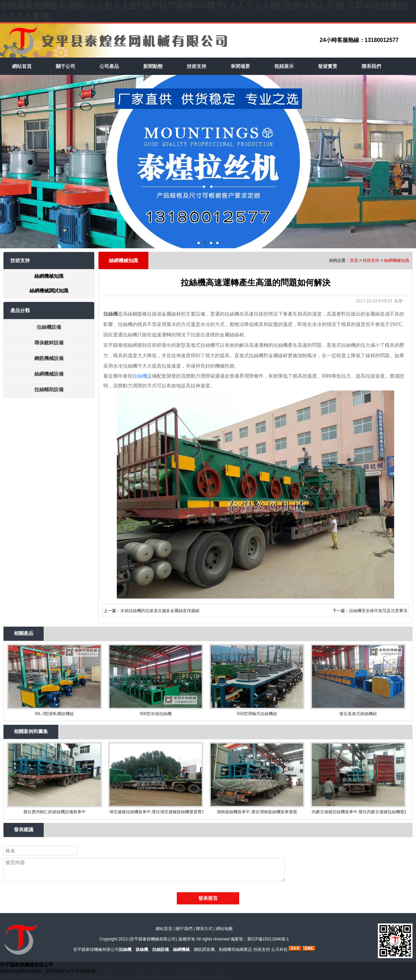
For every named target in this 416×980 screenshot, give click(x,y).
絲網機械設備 (49, 374)
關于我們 (184, 929)
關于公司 (66, 66)
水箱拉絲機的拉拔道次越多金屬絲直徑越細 (160, 611)
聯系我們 (371, 66)
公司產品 (109, 66)
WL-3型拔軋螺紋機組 (55, 714)
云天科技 (279, 949)
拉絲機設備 (49, 327)
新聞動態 (153, 66)
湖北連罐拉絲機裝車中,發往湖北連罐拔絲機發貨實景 (156, 812)
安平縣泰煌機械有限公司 (153, 939)
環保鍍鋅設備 (49, 343)
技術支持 (197, 66)
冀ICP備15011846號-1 (268, 939)
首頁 (354, 260)
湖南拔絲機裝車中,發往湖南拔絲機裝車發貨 (257, 812)
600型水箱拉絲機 (156, 714)
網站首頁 (22, 66)
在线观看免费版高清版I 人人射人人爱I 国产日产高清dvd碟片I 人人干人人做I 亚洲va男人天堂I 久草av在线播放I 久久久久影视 (115, 977)
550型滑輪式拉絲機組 (257, 714)
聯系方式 (204, 929)
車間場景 (240, 66)
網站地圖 (224, 929)
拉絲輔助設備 (49, 389)
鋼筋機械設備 (49, 358)
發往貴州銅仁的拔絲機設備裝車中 (54, 812)
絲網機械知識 (49, 276)
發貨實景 (328, 66)
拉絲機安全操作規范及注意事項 (378, 611)
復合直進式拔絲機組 (358, 714)
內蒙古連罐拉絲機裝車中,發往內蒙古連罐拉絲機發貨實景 (358, 812)
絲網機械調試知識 (49, 291)
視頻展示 (284, 66)
